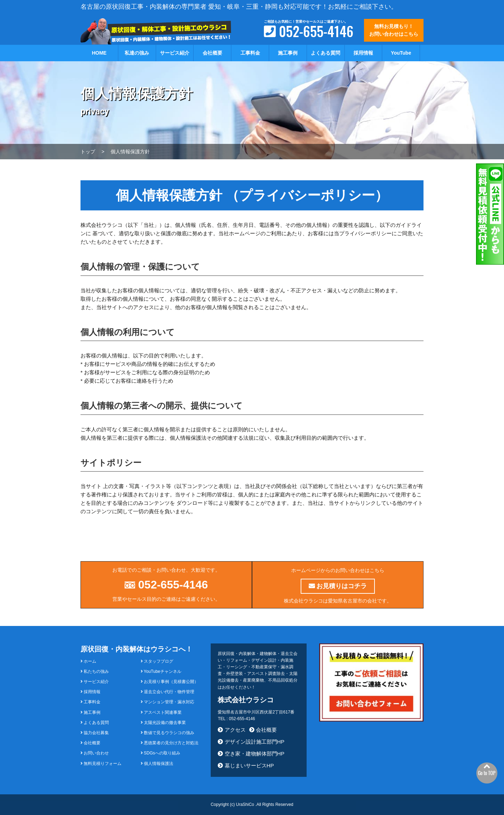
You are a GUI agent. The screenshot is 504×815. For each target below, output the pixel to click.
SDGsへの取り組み (160, 753)
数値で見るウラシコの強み (167, 733)
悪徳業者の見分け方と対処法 (170, 743)
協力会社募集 (95, 733)
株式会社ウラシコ (246, 700)
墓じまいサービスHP (246, 765)
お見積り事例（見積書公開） (170, 682)
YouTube (401, 53)
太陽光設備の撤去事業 (163, 723)
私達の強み (137, 53)
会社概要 (212, 53)
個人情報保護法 (157, 764)
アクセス (232, 730)
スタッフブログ (157, 661)
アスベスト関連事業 (161, 712)
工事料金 (250, 53)
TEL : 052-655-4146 (236, 719)
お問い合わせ (95, 753)
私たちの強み (95, 671)
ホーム (88, 661)
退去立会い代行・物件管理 (167, 692)
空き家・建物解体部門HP (251, 754)
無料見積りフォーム (101, 764)
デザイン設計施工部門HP (251, 742)
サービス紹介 (175, 53)
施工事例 (288, 53)
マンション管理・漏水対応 (167, 702)
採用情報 (363, 53)
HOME (99, 53)
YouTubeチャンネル (161, 671)
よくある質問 (325, 53)
